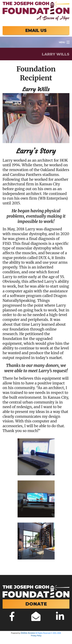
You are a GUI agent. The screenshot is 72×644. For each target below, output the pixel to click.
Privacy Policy (36, 636)
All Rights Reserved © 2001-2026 (48, 633)
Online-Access (28, 633)
